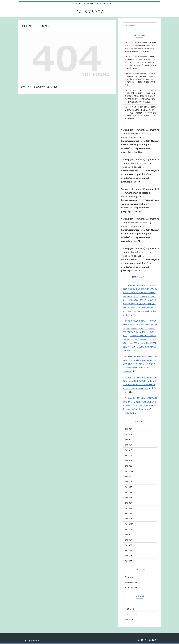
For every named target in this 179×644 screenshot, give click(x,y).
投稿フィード (130, 609)
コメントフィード (131, 614)
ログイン (128, 604)
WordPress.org (131, 619)
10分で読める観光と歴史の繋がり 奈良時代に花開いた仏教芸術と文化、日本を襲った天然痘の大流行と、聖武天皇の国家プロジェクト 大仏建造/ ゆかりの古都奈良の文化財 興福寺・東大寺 (140, 307)
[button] (155, 25)
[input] (140, 25)
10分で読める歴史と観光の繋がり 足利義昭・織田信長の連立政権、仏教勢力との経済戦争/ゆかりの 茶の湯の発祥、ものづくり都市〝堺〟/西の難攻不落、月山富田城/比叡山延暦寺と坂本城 (141, 62)
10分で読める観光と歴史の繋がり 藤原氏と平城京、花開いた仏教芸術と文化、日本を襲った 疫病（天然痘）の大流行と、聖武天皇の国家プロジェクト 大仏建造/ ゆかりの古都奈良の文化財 (140, 343)
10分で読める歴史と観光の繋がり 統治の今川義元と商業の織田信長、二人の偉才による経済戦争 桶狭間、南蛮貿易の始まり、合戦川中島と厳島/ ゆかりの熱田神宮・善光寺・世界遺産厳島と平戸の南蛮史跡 (140, 96)
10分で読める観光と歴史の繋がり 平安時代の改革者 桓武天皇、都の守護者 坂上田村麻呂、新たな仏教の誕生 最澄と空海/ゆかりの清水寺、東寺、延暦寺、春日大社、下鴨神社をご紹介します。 (140, 293)
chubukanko (127, 371)
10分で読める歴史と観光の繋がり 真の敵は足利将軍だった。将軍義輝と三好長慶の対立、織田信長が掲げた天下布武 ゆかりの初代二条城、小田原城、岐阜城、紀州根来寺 (140, 79)
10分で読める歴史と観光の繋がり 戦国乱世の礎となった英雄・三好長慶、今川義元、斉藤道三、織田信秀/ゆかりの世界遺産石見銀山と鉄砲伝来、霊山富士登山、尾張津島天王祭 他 (140, 113)
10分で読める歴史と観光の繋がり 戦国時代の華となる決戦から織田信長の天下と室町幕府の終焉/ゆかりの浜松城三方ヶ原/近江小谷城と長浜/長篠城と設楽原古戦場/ (141, 47)
